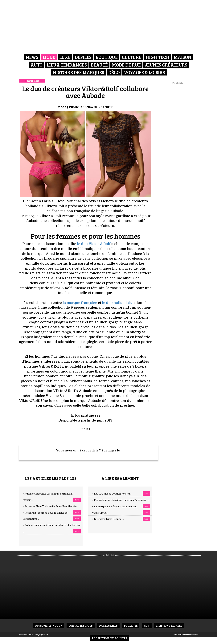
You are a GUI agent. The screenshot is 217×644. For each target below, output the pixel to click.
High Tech (158, 57)
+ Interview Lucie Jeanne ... (108, 519)
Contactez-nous (81, 626)
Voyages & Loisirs (144, 72)
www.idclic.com (191, 634)
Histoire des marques (79, 72)
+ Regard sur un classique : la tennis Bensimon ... (120, 500)
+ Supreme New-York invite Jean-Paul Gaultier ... (51, 506)
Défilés (83, 57)
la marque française (80, 303)
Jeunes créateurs (166, 65)
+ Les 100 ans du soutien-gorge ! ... (112, 494)
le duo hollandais (117, 303)
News (32, 57)
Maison (183, 57)
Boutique (107, 57)
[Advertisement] (183, 142)
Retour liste (32, 81)
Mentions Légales (169, 626)
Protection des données (109, 638)
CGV (147, 626)
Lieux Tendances (67, 65)
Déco (114, 72)
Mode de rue (126, 65)
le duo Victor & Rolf (94, 244)
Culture (132, 57)
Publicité (131, 626)
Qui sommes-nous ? (48, 626)
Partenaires (108, 626)
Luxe (65, 57)
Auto (37, 65)
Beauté (99, 65)
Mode (49, 57)
